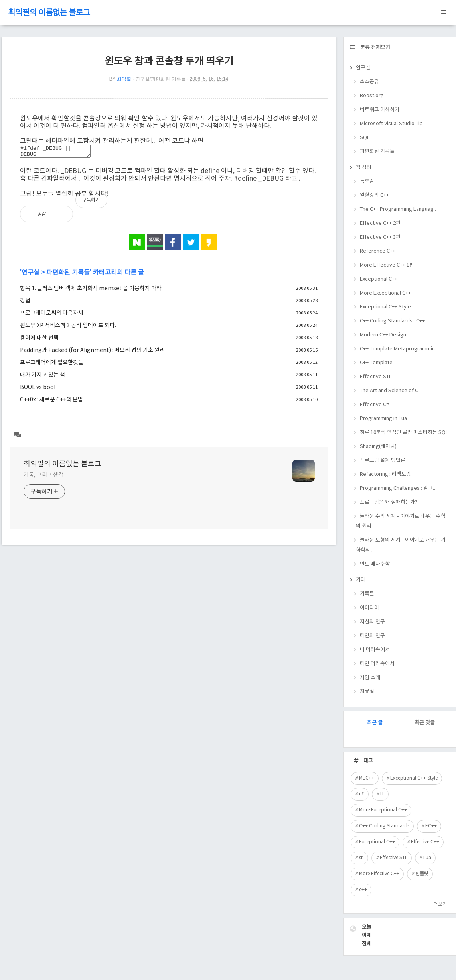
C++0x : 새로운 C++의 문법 (51, 402)
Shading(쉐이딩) (378, 447)
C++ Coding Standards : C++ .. (394, 321)
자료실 (367, 692)
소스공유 (369, 82)
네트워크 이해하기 (380, 110)
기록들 (367, 594)
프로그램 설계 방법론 (383, 461)
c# (362, 794)
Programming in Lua (383, 419)
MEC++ (367, 778)
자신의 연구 (372, 622)
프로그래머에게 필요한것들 (52, 365)
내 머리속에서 (375, 650)
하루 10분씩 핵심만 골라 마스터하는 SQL (404, 433)
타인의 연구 (372, 636)
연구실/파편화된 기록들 (161, 79)
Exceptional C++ (379, 279)
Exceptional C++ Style (385, 307)
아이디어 (369, 608)
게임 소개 (370, 678)
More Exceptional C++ (385, 293)
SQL (365, 138)
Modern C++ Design (383, 335)
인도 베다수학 (375, 564)
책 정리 (364, 168)
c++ (363, 890)
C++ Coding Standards (384, 826)
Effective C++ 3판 (380, 237)
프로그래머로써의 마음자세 (52, 316)
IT (382, 794)
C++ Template (376, 363)
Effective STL (376, 377)
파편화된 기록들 (68, 275)
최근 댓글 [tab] (425, 723)
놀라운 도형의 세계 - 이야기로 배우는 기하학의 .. (401, 545)
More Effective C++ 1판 (387, 265)
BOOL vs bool (38, 390)
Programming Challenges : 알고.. (398, 488)
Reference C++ (378, 251)
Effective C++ (425, 842)
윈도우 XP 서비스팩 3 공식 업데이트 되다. (68, 328)
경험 (25, 303)
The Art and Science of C (389, 391)
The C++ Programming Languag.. (398, 209)
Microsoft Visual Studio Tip (391, 124)
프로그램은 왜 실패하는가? (389, 502)
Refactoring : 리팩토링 (385, 474)
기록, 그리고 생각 (43, 477)
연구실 (31, 275)
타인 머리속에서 (377, 664)
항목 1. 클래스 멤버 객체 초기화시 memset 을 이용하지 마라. (91, 291)
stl (361, 858)
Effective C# (374, 405)
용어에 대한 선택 (39, 340)
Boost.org (372, 96)
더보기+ (442, 904)
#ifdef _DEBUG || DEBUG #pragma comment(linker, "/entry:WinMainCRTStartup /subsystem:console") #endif (59, 153)
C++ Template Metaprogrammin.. (399, 349)
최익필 (124, 79)
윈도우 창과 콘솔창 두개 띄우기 (169, 62)
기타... (362, 580)
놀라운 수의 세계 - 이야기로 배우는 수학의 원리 (401, 521)
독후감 (367, 182)
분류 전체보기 (375, 48)
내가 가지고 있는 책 (42, 377)
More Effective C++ (379, 874)
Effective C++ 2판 (380, 223)
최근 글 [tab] (375, 723)
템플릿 (422, 874)
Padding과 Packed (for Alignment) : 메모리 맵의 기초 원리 (92, 353)
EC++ (431, 826)
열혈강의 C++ (374, 195)
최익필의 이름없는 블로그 (49, 13)
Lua (427, 858)
